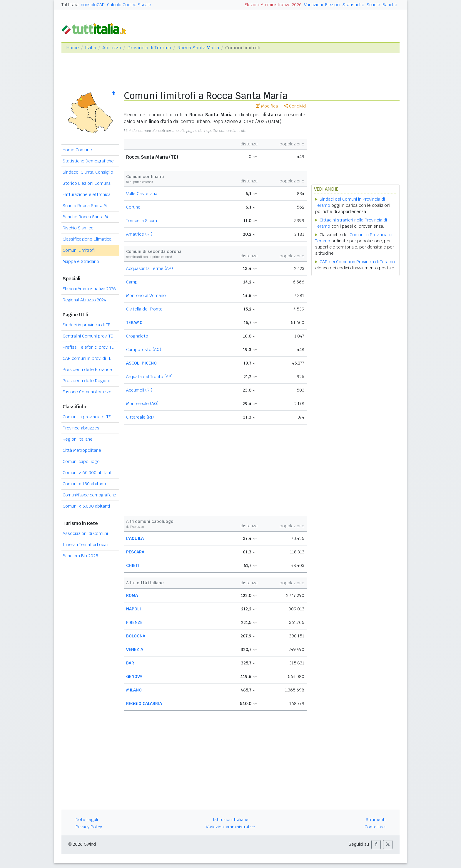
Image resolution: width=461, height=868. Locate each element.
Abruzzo (112, 48)
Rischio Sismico (78, 228)
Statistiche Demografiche (88, 161)
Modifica (267, 106)
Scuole (373, 5)
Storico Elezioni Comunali (87, 183)
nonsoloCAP (93, 5)
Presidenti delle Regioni (86, 381)
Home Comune (77, 150)
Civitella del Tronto (144, 309)
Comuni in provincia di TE (87, 417)
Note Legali (87, 820)
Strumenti (376, 820)
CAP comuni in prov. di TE (87, 358)
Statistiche (353, 5)
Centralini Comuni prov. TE (88, 336)
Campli (133, 282)
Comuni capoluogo (81, 461)
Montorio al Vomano (146, 296)
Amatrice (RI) (139, 234)
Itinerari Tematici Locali (85, 545)
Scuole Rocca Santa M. (85, 206)
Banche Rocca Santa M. (86, 217)
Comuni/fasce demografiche (89, 495)
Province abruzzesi (81, 428)
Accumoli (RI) (139, 390)
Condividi (295, 106)
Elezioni (333, 5)
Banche (390, 5)
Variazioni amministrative (230, 827)
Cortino (133, 207)
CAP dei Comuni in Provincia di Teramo (357, 262)
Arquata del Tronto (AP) (149, 377)
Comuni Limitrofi (79, 250)
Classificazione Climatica (87, 239)
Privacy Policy (89, 827)
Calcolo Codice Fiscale (129, 5)
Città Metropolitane (82, 450)
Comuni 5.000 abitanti (86, 506)
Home (72, 48)
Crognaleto (137, 336)
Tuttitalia (70, 5)
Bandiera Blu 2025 (80, 556)
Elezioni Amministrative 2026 (273, 5)
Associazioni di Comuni (85, 533)
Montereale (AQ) (142, 404)
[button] (376, 845)
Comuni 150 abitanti (84, 484)
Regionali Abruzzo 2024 (84, 300)
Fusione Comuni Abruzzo (87, 392)
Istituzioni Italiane (231, 820)
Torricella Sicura (142, 221)
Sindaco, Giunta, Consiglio (88, 172)
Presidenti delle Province (87, 370)
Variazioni (313, 5)
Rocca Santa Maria (198, 48)
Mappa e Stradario (81, 261)
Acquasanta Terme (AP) (150, 268)
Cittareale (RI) (140, 417)
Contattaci (375, 827)
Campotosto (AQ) (144, 350)
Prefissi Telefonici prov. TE (88, 347)
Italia (91, 48)
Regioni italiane (78, 439)
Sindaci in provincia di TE (86, 325)
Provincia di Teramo (149, 48)
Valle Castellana (142, 194)
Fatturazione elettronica (87, 194)
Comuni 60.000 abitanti (88, 473)
